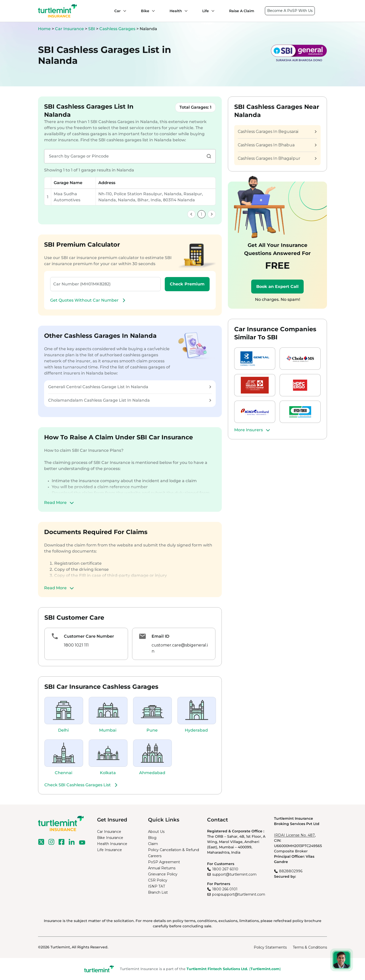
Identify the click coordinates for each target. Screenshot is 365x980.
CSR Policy (158, 880)
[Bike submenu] (152, 11)
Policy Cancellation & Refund (174, 850)
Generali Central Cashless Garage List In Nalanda (130, 387)
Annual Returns (162, 868)
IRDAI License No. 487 (294, 835)
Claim (153, 844)
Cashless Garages (118, 29)
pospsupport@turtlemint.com (239, 894)
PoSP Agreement (164, 862)
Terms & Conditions (310, 947)
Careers (155, 856)
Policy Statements (270, 947)
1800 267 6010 (225, 869)
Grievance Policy (163, 874)
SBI (92, 29)
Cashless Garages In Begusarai (277, 132)
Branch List (158, 892)
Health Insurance (112, 844)
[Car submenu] (123, 11)
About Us (156, 832)
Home (44, 29)
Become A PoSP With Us (290, 11)
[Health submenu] (185, 11)
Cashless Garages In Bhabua (277, 145)
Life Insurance (109, 850)
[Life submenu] (212, 11)
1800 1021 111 (76, 645)
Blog (152, 838)
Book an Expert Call (277, 287)
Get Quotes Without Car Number (88, 300)
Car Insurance (69, 29)
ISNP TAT (157, 886)
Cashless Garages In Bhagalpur (277, 158)
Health (176, 11)
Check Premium (187, 284)
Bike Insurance (110, 838)
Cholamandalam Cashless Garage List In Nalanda (130, 400)
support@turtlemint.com (234, 874)
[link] (191, 214)
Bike (145, 11)
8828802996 (291, 871)
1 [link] (202, 214)
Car (117, 11)
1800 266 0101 (225, 889)
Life (206, 11)
